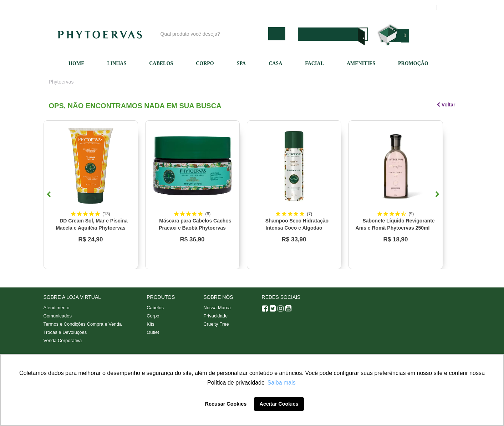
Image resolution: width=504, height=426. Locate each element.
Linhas (117, 63)
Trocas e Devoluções (65, 332)
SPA (241, 63)
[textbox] (213, 34)
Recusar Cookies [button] (226, 404)
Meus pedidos (404, 7)
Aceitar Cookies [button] (279, 404)
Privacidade (215, 316)
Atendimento (325, 7)
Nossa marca (286, 7)
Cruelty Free (216, 324)
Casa (275, 63)
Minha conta (364, 7)
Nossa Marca (217, 308)
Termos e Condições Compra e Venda (83, 324)
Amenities (361, 63)
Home (76, 63)
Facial (314, 63)
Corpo (205, 63)
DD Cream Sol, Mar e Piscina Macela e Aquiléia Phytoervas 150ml (92, 228)
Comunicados (58, 316)
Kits (151, 324)
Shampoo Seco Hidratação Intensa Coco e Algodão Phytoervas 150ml (297, 228)
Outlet (153, 332)
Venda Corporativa (63, 340)
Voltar (446, 105)
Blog (255, 7)
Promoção (413, 63)
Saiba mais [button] (282, 383)
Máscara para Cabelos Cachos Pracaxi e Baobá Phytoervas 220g (195, 228)
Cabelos (161, 63)
